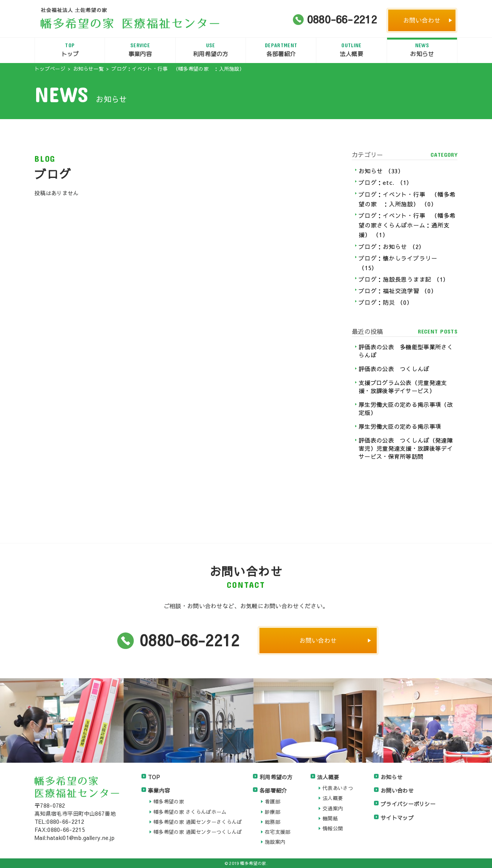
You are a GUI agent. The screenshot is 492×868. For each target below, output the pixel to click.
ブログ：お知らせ (392, 246)
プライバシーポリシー (408, 804)
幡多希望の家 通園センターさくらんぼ (198, 822)
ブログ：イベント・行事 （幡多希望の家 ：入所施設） (407, 199)
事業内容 (140, 50)
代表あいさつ (338, 788)
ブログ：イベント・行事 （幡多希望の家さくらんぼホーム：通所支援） (407, 225)
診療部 (273, 812)
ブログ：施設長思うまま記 (404, 279)
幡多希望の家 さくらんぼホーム (190, 812)
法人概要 (351, 50)
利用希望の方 (211, 50)
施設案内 (275, 842)
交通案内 (333, 808)
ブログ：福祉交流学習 (398, 291)
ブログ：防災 (386, 302)
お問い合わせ (422, 20)
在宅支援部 (278, 832)
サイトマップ (397, 818)
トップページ (50, 69)
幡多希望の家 (169, 802)
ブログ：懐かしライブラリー (398, 263)
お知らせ (422, 50)
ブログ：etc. (386, 182)
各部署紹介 (281, 50)
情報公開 (333, 828)
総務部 (273, 822)
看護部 (273, 802)
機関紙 (330, 818)
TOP (154, 777)
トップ (70, 50)
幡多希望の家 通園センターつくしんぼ (198, 832)
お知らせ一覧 (88, 69)
